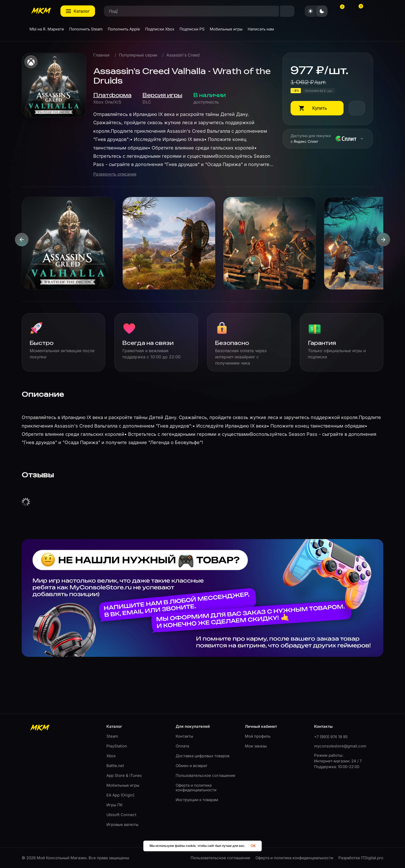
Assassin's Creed (183, 55)
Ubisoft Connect (121, 815)
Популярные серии (138, 55)
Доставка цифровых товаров (202, 756)
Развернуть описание (115, 174)
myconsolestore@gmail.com (340, 746)
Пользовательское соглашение (205, 775)
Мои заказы (256, 746)
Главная (101, 55)
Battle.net (115, 766)
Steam (112, 736)
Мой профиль (258, 736)
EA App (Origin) (120, 795)
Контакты (184, 736)
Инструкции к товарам (197, 800)
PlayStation (117, 746)
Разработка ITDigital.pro (361, 858)
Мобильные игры (123, 785)
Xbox (111, 756)
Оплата (182, 746)
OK (253, 846)
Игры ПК (115, 805)
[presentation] (22, 240)
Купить (320, 108)
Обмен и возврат (192, 766)
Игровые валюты (122, 824)
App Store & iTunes (124, 775)
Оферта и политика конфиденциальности (196, 788)
